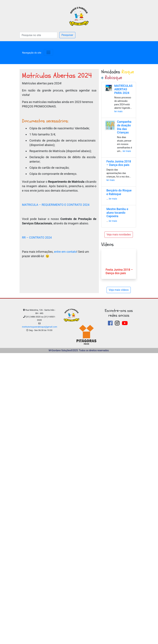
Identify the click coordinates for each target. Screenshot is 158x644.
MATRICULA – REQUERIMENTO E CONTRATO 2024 (56, 205)
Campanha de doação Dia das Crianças (124, 127)
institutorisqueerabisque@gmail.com (40, 327)
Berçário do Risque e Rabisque (119, 192)
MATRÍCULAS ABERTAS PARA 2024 (123, 89)
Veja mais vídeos (119, 290)
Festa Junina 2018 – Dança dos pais (119, 163)
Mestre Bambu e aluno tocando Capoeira (117, 213)
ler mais (118, 111)
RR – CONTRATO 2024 (37, 237)
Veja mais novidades (119, 235)
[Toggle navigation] (32, 52)
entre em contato (65, 252)
